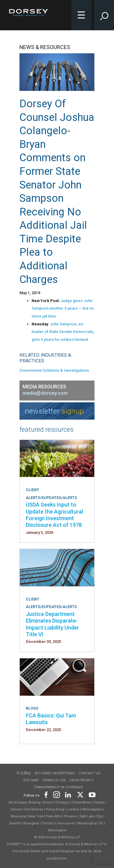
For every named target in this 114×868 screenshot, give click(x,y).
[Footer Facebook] (46, 794)
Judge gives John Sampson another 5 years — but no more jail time (63, 308)
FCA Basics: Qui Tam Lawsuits (51, 719)
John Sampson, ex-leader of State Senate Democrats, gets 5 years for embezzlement (63, 332)
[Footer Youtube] (91, 794)
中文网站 (24, 773)
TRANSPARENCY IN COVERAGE (58, 787)
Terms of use (54, 780)
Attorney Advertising (55, 773)
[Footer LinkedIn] (68, 794)
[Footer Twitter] (80, 794)
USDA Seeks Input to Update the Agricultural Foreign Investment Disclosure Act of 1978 (54, 515)
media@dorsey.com (45, 393)
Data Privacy (81, 780)
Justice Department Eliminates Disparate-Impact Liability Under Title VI (52, 624)
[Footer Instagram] (56, 794)
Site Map (31, 780)
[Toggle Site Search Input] (104, 15)
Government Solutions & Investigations (54, 370)
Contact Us (89, 773)
